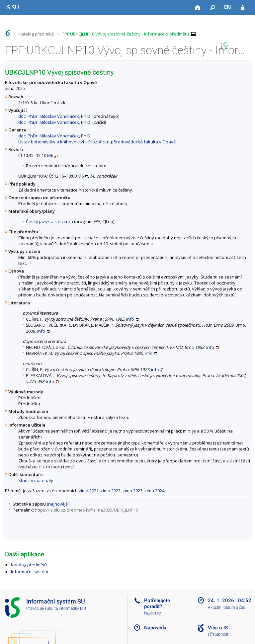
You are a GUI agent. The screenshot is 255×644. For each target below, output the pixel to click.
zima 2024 (154, 491)
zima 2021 (89, 491)
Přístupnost (218, 634)
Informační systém (30, 572)
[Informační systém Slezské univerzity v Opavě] (12, 7)
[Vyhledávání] (213, 8)
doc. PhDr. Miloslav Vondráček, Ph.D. (55, 116)
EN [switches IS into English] (228, 7)
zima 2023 (132, 491)
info (130, 319)
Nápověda (155, 628)
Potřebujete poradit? (157, 604)
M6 (50, 155)
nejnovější (58, 504)
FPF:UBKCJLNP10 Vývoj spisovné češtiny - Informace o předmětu (126, 34)
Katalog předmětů (37, 34)
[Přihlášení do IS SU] (243, 8)
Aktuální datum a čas (226, 607)
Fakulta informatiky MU (65, 608)
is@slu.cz (153, 613)
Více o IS (218, 628)
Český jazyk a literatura (49, 221)
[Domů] (198, 8)
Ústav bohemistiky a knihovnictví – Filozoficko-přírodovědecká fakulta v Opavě (97, 142)
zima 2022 (111, 491)
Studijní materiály (36, 480)
